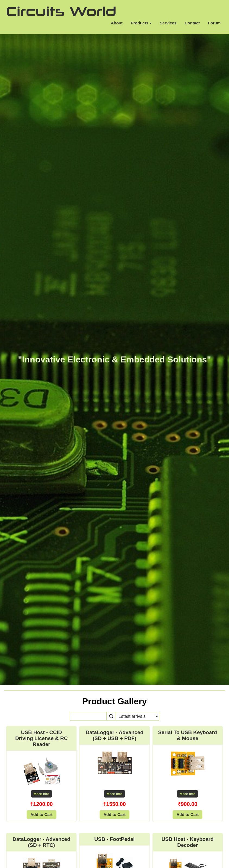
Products (141, 23)
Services (168, 23)
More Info (42, 794)
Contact (192, 23)
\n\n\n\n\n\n (138, 716)
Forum (214, 23)
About (117, 23)
